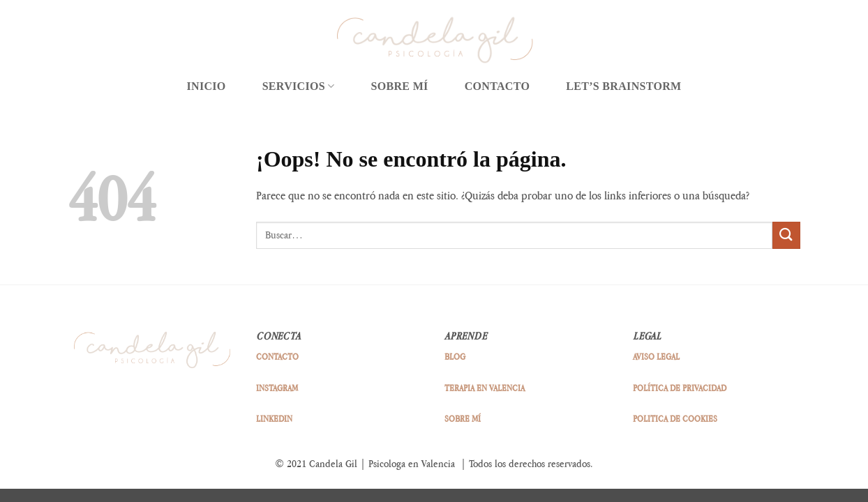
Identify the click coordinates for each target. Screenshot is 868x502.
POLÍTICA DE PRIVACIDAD (680, 388)
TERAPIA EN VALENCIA (485, 388)
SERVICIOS (299, 86)
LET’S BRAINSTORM (623, 86)
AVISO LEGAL (656, 356)
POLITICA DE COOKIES (675, 418)
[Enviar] (786, 235)
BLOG (455, 356)
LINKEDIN (274, 418)
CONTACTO (497, 86)
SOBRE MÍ (400, 86)
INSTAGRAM (277, 388)
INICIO (206, 86)
